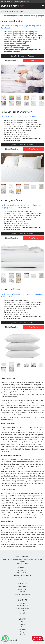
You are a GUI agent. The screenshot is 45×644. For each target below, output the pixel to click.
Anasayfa (4, 12)
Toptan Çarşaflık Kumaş (16, 12)
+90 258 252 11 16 (7, 2)
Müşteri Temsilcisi (12, 60)
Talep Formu (33, 60)
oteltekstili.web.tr (22, 578)
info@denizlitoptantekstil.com (22, 575)
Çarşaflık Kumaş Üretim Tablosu (22, 56)
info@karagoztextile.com (21, 2)
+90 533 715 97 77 (23, 570)
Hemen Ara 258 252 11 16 (37, 638)
